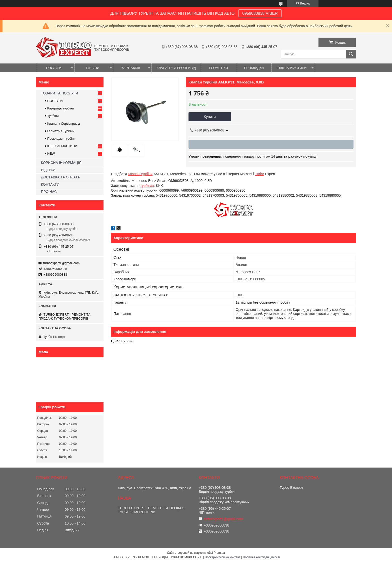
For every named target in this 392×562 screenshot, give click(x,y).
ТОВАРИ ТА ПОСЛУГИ (59, 93)
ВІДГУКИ (48, 170)
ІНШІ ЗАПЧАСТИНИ (291, 68)
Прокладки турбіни (61, 139)
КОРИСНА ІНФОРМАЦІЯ (61, 163)
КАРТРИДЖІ (131, 68)
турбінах (147, 186)
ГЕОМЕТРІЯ (219, 68)
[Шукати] (351, 54)
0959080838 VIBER (260, 13)
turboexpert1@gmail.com (61, 263)
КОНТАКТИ (50, 184)
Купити (210, 117)
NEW (51, 154)
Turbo (259, 174)
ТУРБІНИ (92, 68)
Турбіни (53, 116)
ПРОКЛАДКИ (254, 68)
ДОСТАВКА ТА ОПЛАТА (60, 177)
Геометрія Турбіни (61, 131)
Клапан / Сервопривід (64, 124)
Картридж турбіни (61, 108)
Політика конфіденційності (261, 557)
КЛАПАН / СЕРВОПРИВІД (176, 68)
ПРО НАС (49, 192)
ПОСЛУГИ (54, 68)
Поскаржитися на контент (222, 557)
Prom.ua (219, 553)
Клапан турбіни (140, 174)
